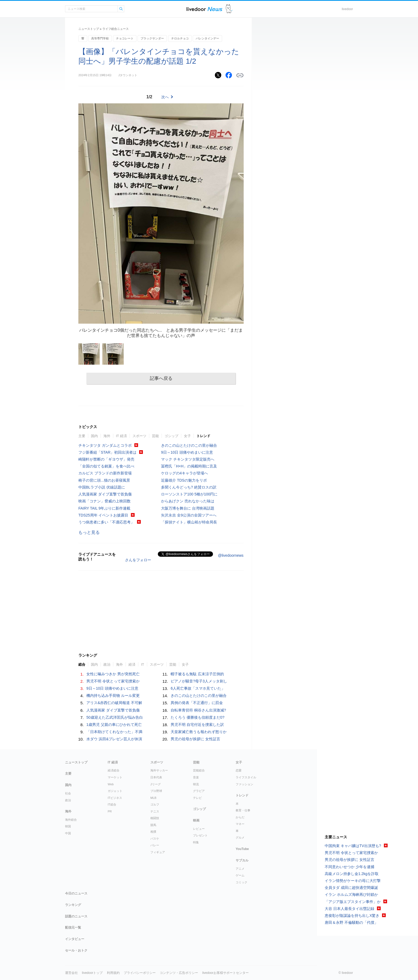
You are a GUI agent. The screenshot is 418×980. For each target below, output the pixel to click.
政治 (107, 664)
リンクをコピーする (240, 75)
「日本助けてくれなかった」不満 (114, 732)
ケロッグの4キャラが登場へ (184, 473)
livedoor (347, 9)
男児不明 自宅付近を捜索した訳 (197, 725)
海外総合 (71, 820)
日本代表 (156, 777)
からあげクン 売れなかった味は (188, 501)
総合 (82, 664)
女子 (187, 436)
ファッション (244, 784)
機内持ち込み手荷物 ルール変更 (113, 696)
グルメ (240, 837)
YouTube (242, 849)
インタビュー (75, 939)
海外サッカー (159, 770)
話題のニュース (76, 916)
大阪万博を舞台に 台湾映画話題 (188, 508)
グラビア (199, 791)
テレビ (197, 798)
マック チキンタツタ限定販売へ (188, 459)
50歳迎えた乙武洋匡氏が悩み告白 (115, 717)
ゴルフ (155, 804)
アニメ (240, 869)
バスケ (155, 839)
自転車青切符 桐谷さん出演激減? (198, 710)
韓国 (68, 826)
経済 (132, 664)
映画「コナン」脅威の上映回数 (104, 501)
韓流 (196, 784)
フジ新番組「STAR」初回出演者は (107, 452)
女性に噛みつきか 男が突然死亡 (113, 674)
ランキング (73, 905)
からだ (240, 817)
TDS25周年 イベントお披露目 (103, 515)
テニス (155, 811)
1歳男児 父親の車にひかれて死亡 (114, 725)
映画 (196, 820)
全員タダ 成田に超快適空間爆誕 (351, 888)
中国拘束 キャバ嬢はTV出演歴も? (353, 846)
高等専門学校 (100, 38)
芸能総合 (199, 770)
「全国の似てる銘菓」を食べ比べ (106, 466)
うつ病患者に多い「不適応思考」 (106, 522)
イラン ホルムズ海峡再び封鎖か (351, 894)
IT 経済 (121, 436)
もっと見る (89, 532)
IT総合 (112, 804)
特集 (196, 842)
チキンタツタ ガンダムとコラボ (105, 445)
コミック (242, 882)
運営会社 (71, 973)
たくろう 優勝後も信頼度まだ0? (197, 717)
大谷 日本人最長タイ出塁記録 (349, 909)
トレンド (203, 436)
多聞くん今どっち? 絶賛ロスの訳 (189, 487)
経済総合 (114, 770)
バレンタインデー (207, 38)
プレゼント (200, 835)
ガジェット (115, 791)
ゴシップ (171, 436)
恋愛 (239, 770)
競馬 (153, 825)
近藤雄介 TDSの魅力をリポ (184, 480)
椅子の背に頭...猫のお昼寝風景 (104, 480)
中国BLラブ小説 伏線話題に (102, 487)
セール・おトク (76, 950)
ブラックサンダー (152, 38)
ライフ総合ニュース (116, 29)
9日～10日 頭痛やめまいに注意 (187, 452)
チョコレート (125, 38)
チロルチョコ (180, 38)
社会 (68, 793)
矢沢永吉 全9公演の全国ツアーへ (189, 515)
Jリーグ (156, 784)
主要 (82, 436)
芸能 (155, 436)
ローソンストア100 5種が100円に (189, 494)
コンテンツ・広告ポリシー (179, 973)
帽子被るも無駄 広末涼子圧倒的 (197, 674)
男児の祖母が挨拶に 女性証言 (195, 739)
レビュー (199, 829)
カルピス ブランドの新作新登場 (105, 473)
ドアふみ (229, 9)
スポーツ (139, 436)
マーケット (115, 777)
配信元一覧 (73, 928)
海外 (107, 436)
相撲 (153, 832)
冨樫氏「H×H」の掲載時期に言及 (189, 466)
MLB (153, 798)
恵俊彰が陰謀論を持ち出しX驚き (352, 916)
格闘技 (155, 818)
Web (111, 784)
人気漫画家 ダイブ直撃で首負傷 (105, 494)
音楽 (196, 777)
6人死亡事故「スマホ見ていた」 (198, 688)
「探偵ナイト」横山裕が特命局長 (189, 522)
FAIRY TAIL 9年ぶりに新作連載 (104, 508)
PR (110, 811)
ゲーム (240, 875)
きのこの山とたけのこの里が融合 (189, 445)
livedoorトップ (92, 973)
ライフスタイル (246, 777)
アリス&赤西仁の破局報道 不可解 (114, 703)
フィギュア (158, 852)
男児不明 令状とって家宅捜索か (113, 681)
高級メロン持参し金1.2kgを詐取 (352, 874)
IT (143, 664)
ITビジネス (115, 798)
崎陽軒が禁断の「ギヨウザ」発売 (106, 459)
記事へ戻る (161, 378)
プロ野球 (156, 791)
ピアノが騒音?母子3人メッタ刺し (199, 681)
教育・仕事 (243, 810)
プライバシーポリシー (140, 973)
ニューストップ (89, 29)
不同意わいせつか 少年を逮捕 (349, 867)
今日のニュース (76, 893)
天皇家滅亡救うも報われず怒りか (199, 732)
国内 (94, 436)
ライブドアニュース (204, 9)
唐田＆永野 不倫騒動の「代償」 (351, 922)
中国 (68, 833)
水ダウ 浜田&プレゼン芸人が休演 (114, 739)
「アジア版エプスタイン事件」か (353, 902)
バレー (155, 845)
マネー (240, 824)
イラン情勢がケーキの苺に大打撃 (353, 881)
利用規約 (113, 973)
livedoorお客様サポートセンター (226, 973)
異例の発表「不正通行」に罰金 (197, 703)
